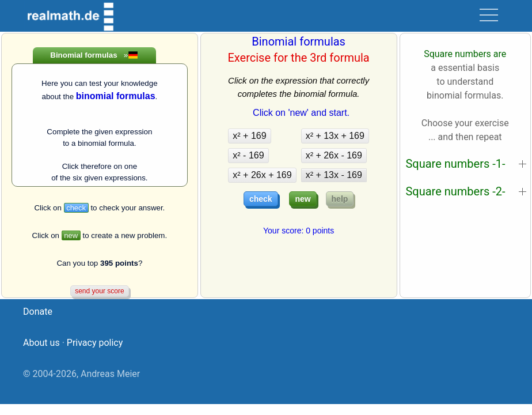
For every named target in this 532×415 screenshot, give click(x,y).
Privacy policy (95, 343)
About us (41, 343)
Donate (38, 312)
